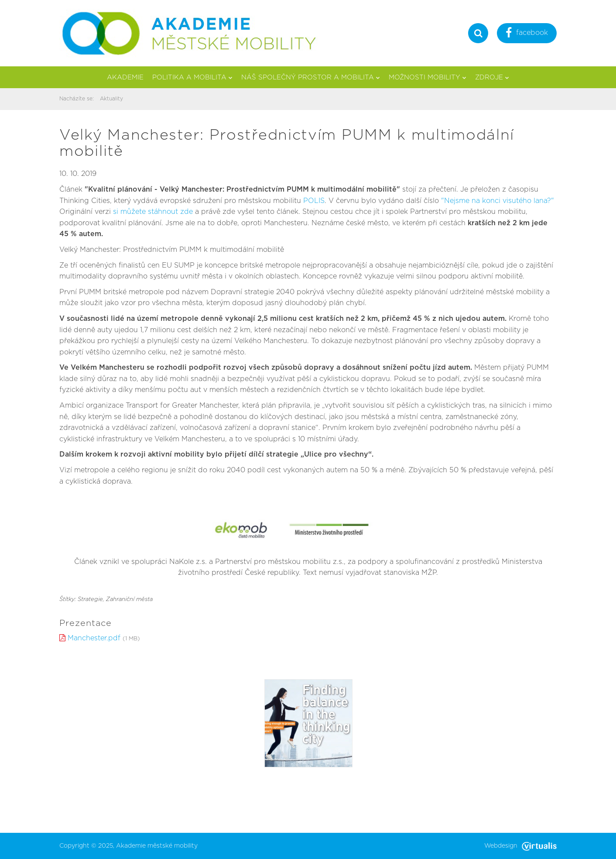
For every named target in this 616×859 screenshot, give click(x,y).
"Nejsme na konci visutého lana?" (498, 201)
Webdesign (520, 846)
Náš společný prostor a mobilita (311, 77)
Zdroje (492, 77)
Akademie (125, 77)
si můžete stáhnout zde (154, 212)
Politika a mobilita (192, 77)
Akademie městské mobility (157, 846)
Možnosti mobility (428, 77)
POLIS (314, 201)
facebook (527, 34)
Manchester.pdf (94, 638)
